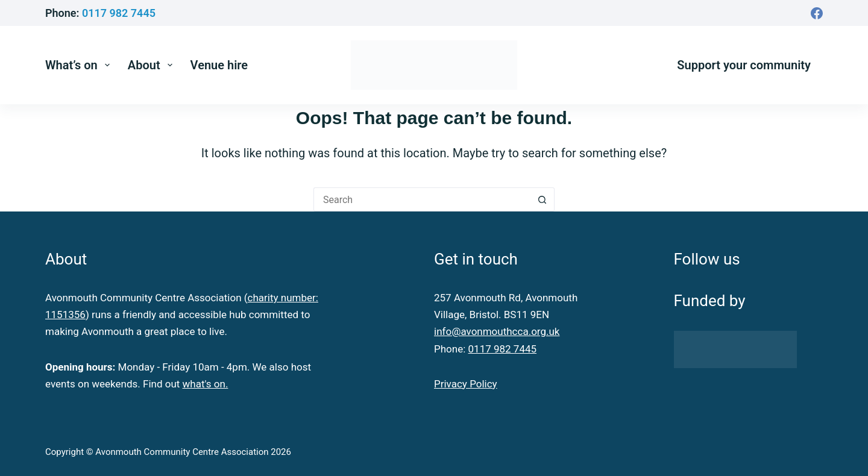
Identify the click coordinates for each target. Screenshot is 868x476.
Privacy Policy (466, 384)
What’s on (80, 65)
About (153, 65)
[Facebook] (817, 13)
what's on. (206, 384)
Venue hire (219, 65)
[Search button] (542, 199)
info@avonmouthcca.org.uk (497, 331)
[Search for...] (422, 199)
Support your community (744, 65)
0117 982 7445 (119, 13)
